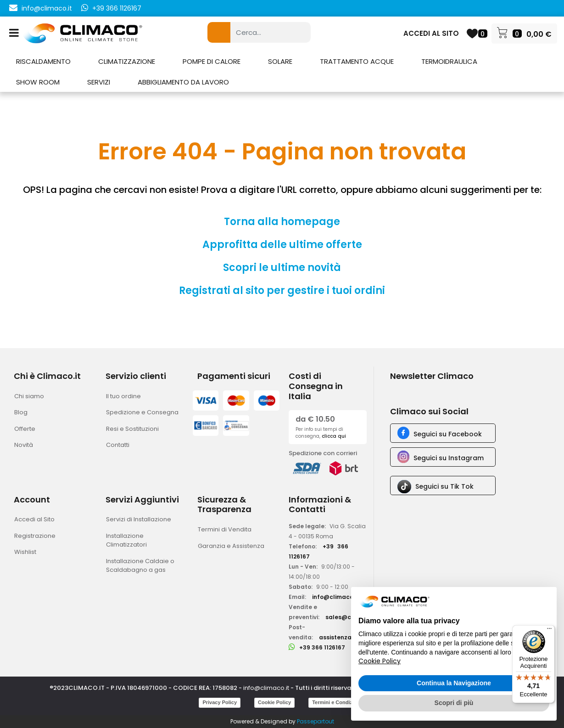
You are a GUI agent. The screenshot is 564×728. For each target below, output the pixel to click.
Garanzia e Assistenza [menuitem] (231, 546)
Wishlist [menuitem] (25, 552)
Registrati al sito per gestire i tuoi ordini (282, 291)
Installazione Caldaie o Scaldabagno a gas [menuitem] (140, 566)
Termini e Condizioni (337, 702)
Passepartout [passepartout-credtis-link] (316, 721)
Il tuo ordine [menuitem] (123, 396)
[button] (219, 32)
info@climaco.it (47, 8)
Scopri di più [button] (454, 703)
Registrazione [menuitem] (35, 536)
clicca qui (334, 436)
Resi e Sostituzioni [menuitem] (132, 429)
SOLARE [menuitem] (280, 61)
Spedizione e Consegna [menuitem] (142, 412)
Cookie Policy (274, 702)
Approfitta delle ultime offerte (282, 245)
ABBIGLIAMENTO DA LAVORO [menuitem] (183, 82)
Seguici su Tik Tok (444, 486)
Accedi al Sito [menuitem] (34, 519)
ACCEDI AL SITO (431, 33)
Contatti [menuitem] (118, 445)
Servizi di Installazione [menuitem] (139, 519)
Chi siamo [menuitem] (29, 396)
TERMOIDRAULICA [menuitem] (449, 61)
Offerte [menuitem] (25, 429)
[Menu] (549, 631)
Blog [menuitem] (21, 412)
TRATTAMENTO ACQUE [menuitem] (357, 61)
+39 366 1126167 (117, 8)
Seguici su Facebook (448, 434)
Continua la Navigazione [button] (454, 683)
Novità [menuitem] (24, 445)
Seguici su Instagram (449, 458)
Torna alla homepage (282, 222)
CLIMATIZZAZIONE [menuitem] (127, 61)
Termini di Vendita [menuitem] (225, 529)
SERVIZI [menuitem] (99, 82)
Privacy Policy (220, 702)
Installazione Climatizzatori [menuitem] (126, 540)
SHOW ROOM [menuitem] (38, 82)
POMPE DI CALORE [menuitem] (212, 61)
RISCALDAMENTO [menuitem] (43, 61)
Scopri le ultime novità (282, 268)
